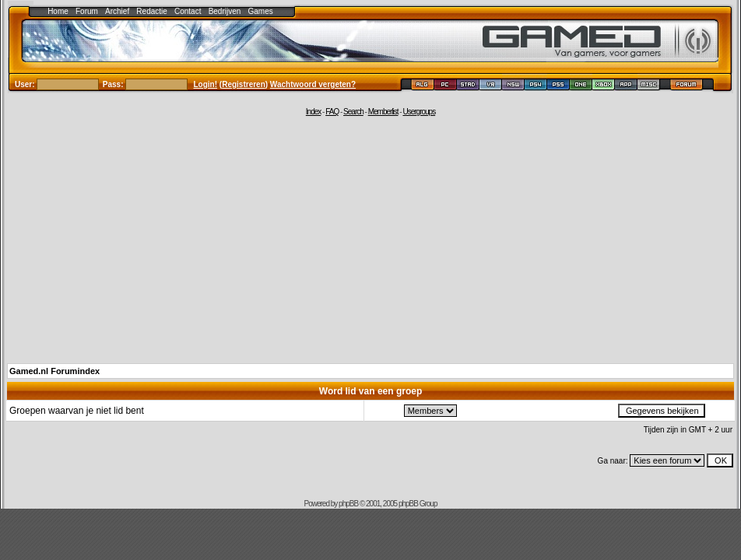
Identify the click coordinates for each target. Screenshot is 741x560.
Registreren (244, 84)
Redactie (151, 11)
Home (58, 11)
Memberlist (383, 112)
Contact (188, 11)
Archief (117, 11)
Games (261, 11)
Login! (206, 84)
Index (313, 112)
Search (353, 112)
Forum (87, 11)
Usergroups (419, 112)
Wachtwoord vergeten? (313, 84)
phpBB (348, 504)
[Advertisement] (370, 239)
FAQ (332, 112)
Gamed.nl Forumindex (54, 371)
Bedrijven (225, 11)
